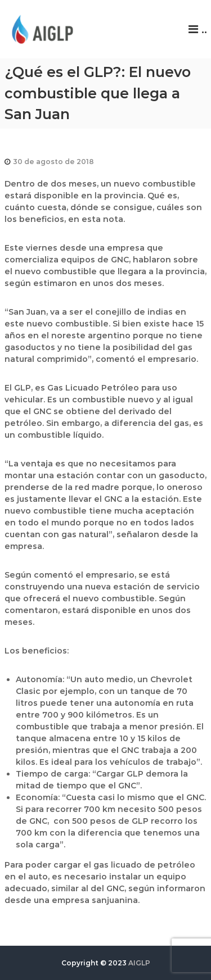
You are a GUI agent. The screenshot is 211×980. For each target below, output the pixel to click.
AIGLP (139, 963)
